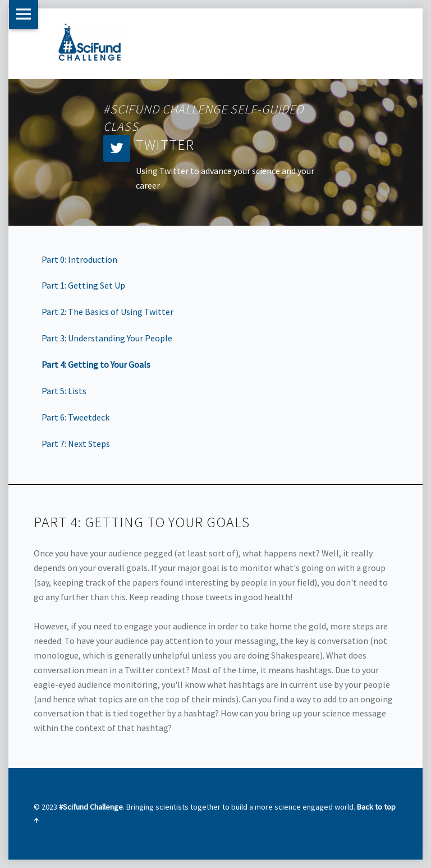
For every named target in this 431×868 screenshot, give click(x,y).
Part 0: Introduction (79, 259)
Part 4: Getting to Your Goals (96, 364)
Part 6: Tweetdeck (75, 417)
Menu (24, 15)
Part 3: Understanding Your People (107, 338)
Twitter (165, 145)
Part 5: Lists (64, 391)
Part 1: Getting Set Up (83, 285)
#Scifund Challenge (91, 807)
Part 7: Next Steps (76, 444)
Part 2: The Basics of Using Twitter (107, 312)
